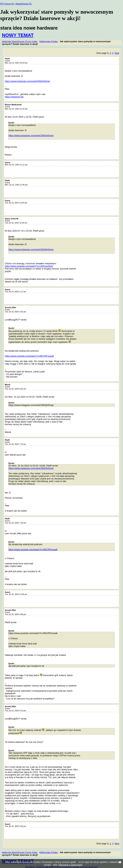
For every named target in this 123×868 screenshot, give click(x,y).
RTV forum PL (7, 4)
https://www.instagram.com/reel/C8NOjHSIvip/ (27, 81)
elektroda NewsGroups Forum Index (20, 41)
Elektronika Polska (49, 41)
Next (117, 53)
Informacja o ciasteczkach (70, 865)
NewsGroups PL (24, 4)
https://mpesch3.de (14, 97)
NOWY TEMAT (18, 35)
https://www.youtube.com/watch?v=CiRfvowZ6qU (29, 266)
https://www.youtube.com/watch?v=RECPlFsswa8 (29, 356)
